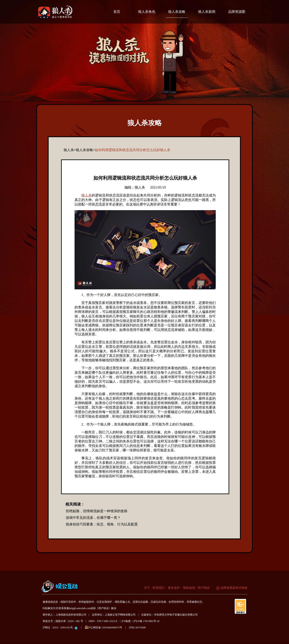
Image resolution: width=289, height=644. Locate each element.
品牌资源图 (237, 12)
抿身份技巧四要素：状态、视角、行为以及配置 (102, 524)
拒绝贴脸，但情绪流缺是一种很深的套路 (97, 511)
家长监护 (174, 588)
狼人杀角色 (147, 12)
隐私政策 (189, 588)
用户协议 (204, 588)
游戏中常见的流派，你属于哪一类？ (93, 518)
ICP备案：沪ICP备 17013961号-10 (141, 621)
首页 (117, 12)
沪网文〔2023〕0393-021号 (58, 628)
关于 (147, 588)
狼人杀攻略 (177, 12)
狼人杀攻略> (85, 150)
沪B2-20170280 (137, 628)
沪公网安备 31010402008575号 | (107, 627)
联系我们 (159, 588)
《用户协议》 (103, 608)
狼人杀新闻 (207, 12)
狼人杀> (70, 150)
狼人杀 (87, 195)
